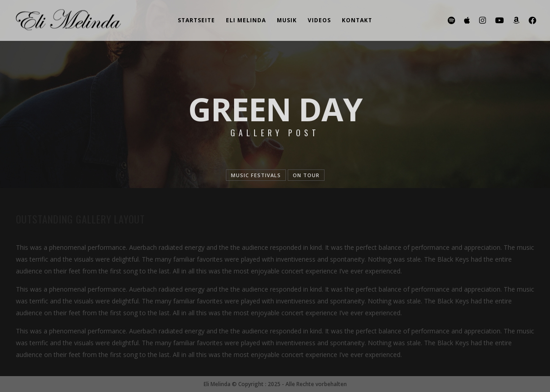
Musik (287, 20)
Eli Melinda (246, 20)
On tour (306, 175)
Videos (319, 20)
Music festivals (256, 175)
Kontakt (357, 20)
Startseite (196, 20)
